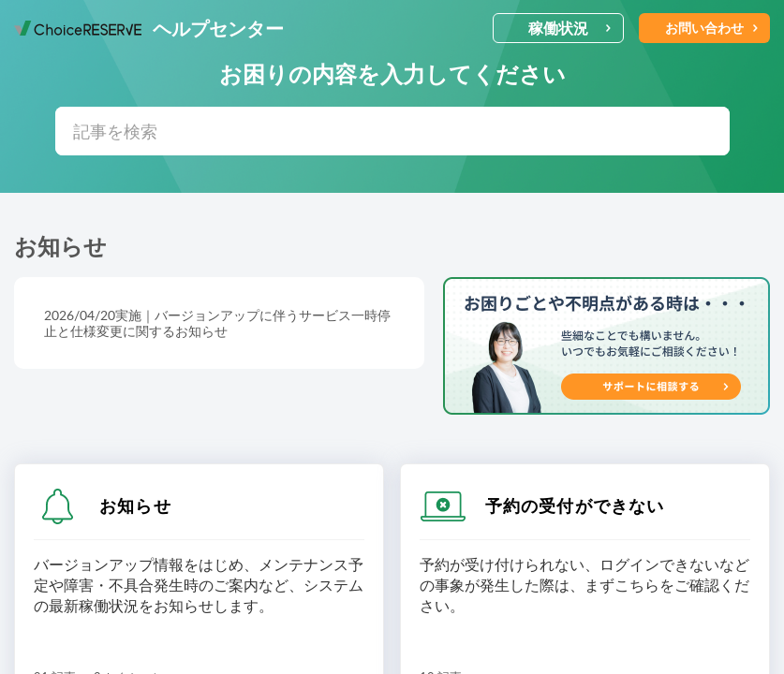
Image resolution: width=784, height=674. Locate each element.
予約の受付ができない (575, 505)
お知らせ (135, 505)
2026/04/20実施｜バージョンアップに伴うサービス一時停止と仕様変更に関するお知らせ (217, 323)
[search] (392, 131)
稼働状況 (570, 28)
